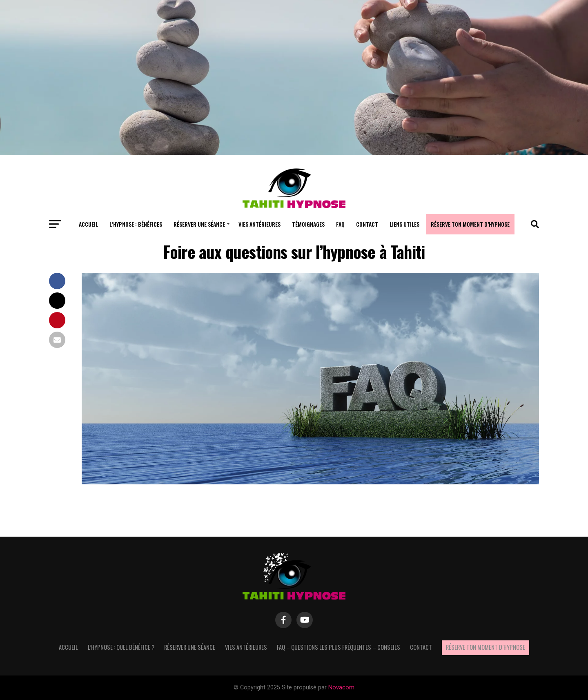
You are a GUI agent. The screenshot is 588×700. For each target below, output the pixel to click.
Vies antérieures (259, 224)
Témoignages (308, 224)
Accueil (88, 224)
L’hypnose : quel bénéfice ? (121, 647)
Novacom (341, 688)
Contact (367, 224)
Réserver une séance (199, 224)
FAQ (340, 224)
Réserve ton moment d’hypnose (470, 224)
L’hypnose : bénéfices (136, 224)
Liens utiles (404, 224)
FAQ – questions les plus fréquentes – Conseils (339, 647)
